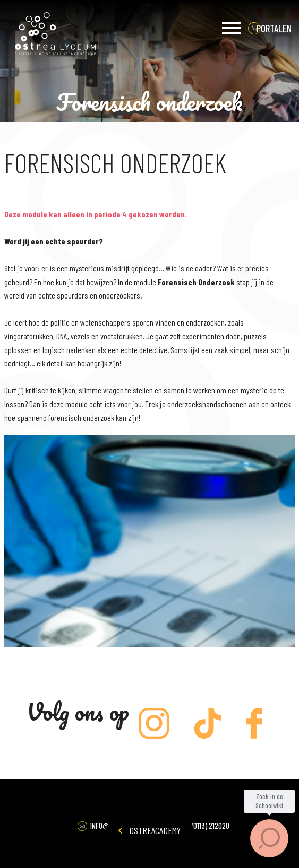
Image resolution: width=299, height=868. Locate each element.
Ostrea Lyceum (55, 34)
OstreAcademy (149, 830)
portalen (274, 28)
